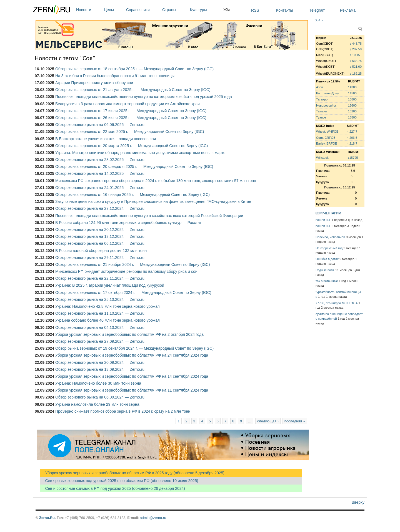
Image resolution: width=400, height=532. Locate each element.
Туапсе (321, 117)
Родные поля (325, 270)
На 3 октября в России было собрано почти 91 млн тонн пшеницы (115, 76)
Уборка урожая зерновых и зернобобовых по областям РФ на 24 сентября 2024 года (132, 355)
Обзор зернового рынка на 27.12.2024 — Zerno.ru (100, 208)
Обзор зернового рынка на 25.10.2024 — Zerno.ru (100, 299)
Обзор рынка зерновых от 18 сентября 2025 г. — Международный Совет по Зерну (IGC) (134, 69)
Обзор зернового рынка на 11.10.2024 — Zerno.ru (100, 313)
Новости (89, 10)
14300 (352, 87)
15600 (352, 105)
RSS (255, 10)
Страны (175, 10)
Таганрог (322, 99)
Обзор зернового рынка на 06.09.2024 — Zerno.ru (100, 397)
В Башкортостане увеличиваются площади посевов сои (106, 139)
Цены (114, 10)
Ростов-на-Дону (327, 93)
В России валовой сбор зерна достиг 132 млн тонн (101, 251)
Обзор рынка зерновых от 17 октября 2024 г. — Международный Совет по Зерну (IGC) (133, 293)
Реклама (348, 10)
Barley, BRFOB (327, 143)
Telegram (317, 10)
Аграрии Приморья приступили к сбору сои (94, 83)
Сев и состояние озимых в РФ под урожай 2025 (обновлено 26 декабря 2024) (112, 488)
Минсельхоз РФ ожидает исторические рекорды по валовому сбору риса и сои (126, 271)
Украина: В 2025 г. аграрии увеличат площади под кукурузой (110, 285)
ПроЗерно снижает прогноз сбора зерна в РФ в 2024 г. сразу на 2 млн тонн (123, 411)
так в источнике (327, 281)
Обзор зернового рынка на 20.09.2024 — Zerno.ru (100, 362)
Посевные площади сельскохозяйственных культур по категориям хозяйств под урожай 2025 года (144, 97)
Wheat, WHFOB (327, 132)
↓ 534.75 (356, 61)
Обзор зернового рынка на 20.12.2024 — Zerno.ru (100, 230)
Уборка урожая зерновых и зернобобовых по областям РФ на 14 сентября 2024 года (132, 376)
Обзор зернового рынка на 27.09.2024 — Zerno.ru (100, 341)
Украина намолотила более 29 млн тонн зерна (97, 404)
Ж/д (227, 10)
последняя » (295, 421)
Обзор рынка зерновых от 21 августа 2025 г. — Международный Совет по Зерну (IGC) (133, 90)
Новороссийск (326, 105)
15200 (352, 111)
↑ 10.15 (355, 55)
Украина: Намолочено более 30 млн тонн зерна (98, 383)
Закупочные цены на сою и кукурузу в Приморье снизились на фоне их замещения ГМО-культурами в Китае (153, 201)
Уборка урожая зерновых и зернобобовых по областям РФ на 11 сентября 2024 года (132, 390)
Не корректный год (329, 248)
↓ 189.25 (356, 74)
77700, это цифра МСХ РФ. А (337, 303)
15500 (352, 117)
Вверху (358, 502)
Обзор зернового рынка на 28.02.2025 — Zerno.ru (100, 160)
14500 (352, 93)
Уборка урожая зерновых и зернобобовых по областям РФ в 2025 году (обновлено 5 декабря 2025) (132, 473)
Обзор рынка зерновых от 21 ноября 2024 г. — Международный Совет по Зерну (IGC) (133, 264)
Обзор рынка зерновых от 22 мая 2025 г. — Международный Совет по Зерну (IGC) (130, 132)
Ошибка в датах (327, 259)
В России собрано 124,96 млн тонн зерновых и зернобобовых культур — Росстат (128, 223)
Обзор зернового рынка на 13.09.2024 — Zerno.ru (100, 369)
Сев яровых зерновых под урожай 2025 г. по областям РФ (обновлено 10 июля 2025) (119, 481)
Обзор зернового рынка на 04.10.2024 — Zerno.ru (100, 327)
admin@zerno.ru (153, 518)
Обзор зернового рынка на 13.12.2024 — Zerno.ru (100, 236)
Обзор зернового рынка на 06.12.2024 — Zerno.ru (100, 243)
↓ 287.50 (356, 49)
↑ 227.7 (352, 132)
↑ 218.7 (352, 143)
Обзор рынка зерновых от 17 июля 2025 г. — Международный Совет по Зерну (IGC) (131, 111)
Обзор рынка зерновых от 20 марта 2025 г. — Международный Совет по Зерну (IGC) (132, 146)
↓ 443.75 (356, 44)
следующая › (268, 421)
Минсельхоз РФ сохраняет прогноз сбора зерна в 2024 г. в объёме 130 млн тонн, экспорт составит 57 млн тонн (156, 181)
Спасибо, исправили (330, 237)
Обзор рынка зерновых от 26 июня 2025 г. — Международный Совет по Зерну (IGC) (131, 118)
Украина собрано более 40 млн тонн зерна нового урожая (107, 320)
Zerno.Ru (47, 518)
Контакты (284, 10)
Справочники (143, 10)
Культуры (205, 10)
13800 (352, 99)
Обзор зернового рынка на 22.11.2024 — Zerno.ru (100, 278)
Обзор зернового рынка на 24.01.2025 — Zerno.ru (100, 188)
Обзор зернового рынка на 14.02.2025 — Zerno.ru (100, 173)
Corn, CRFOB (326, 138)
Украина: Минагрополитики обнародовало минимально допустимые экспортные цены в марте (140, 153)
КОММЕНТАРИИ (328, 213)
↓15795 (353, 158)
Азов (320, 87)
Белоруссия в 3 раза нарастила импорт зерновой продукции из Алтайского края (127, 104)
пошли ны (323, 220)
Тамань (321, 111)
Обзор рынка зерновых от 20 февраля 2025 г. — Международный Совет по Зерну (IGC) (134, 167)
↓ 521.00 (356, 67)
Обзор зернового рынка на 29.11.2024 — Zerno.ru (100, 258)
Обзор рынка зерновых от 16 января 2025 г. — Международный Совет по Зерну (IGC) (132, 195)
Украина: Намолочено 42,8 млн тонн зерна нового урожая (107, 306)
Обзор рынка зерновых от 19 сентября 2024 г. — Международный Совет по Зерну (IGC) (134, 348)
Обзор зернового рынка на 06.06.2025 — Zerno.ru (100, 125)
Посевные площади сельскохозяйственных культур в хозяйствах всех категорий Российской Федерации (149, 216)
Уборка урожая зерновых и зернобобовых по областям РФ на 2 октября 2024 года (129, 334)
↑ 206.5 (352, 138)
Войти (319, 20)
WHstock (322, 158)
